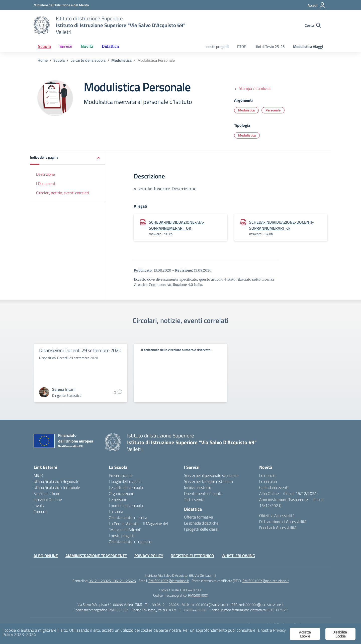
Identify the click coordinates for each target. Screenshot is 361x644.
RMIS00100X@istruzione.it (169, 581)
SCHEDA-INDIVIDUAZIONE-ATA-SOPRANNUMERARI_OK (177, 225)
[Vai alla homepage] (42, 25)
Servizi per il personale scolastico (211, 475)
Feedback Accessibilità (278, 528)
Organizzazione (121, 493)
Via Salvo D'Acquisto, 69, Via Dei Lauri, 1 (187, 575)
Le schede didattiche (201, 523)
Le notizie (267, 475)
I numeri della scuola (126, 505)
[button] (68, 158)
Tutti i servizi (194, 499)
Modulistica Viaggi (308, 47)
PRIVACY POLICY (149, 556)
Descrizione (46, 174)
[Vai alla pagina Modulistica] (121, 60)
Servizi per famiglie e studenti (208, 481)
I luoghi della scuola (125, 481)
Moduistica (246, 110)
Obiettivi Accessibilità (277, 516)
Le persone (118, 499)
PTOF (242, 47)
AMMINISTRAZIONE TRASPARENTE (96, 556)
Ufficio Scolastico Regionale (56, 481)
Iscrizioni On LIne (48, 499)
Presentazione (121, 475)
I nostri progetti (217, 47)
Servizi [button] (66, 46)
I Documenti (46, 183)
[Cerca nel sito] (313, 25)
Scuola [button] (44, 46)
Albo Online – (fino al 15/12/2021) (288, 493)
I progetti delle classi (201, 529)
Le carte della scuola (126, 487)
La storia (116, 511)
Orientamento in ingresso (130, 542)
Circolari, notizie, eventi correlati (62, 193)
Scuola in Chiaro (47, 493)
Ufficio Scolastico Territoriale (57, 487)
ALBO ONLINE (46, 556)
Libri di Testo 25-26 (269, 47)
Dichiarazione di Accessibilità (283, 522)
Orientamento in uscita (128, 518)
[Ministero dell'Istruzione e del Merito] (61, 5)
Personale (273, 110)
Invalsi (39, 505)
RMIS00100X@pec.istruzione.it (266, 581)
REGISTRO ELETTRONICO (192, 556)
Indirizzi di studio (198, 487)
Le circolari (268, 481)
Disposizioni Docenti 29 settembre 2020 (80, 350)
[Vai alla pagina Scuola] (59, 60)
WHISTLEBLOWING (238, 556)
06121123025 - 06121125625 (112, 581)
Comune (40, 511)
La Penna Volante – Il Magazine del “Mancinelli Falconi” (138, 527)
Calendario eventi (274, 487)
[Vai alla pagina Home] (43, 60)
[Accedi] (317, 5)
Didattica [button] (110, 46)
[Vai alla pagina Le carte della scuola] (88, 60)
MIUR (38, 475)
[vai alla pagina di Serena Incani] (64, 389)
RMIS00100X (198, 595)
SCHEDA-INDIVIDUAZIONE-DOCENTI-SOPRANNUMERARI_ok (282, 225)
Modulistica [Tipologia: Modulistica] (247, 135)
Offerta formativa (199, 517)
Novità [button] (87, 46)
